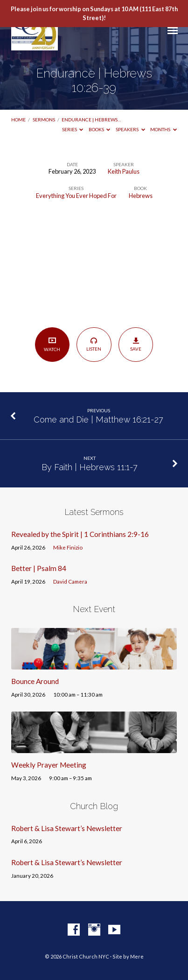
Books (100, 129)
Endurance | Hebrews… (91, 120)
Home (18, 120)
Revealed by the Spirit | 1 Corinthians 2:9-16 (80, 534)
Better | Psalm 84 (39, 568)
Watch (52, 344)
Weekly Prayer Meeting (49, 765)
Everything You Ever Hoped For (76, 196)
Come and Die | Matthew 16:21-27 (98, 419)
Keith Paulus (124, 171)
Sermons (44, 120)
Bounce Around (35, 681)
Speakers (130, 129)
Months (164, 129)
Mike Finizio (68, 547)
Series (73, 129)
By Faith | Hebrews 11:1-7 (90, 467)
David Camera (70, 582)
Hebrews (141, 196)
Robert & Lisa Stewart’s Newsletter (67, 828)
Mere (137, 956)
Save (136, 344)
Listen (94, 344)
